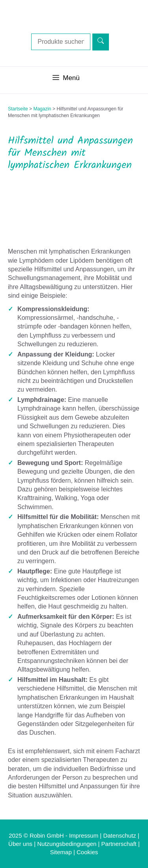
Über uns (20, 844)
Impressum (84, 835)
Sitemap (61, 852)
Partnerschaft (119, 844)
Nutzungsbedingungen (67, 844)
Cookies (87, 852)
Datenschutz (119, 835)
